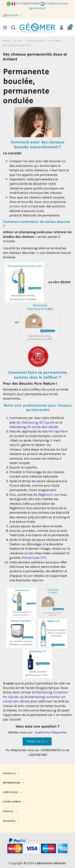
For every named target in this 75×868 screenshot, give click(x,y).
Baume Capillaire (55, 431)
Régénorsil (46, 495)
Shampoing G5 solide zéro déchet (34, 427)
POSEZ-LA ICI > (37, 741)
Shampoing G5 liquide (37, 422)
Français (13, 15)
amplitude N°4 (35, 558)
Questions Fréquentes (51, 732)
